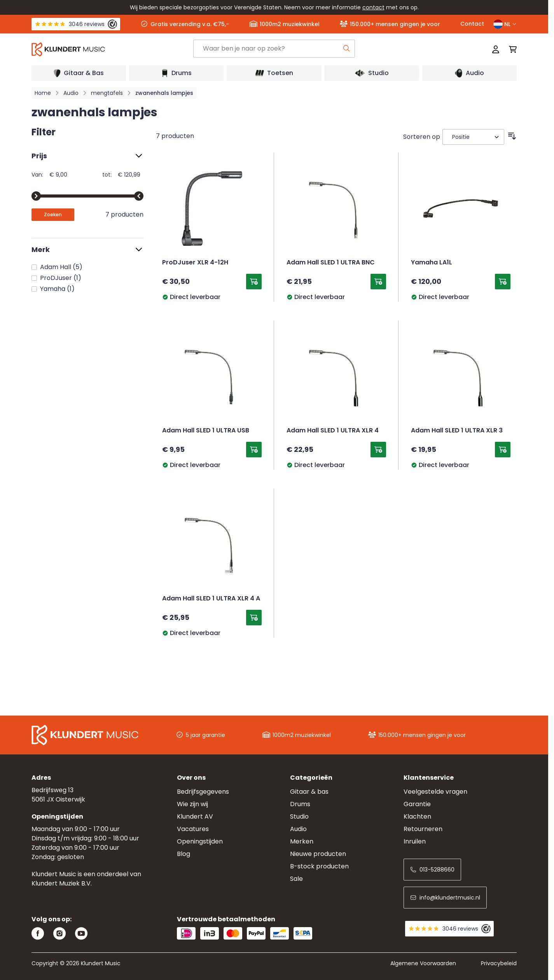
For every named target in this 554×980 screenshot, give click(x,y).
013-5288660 (432, 870)
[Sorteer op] (473, 137)
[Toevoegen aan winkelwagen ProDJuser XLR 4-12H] (254, 282)
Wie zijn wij (192, 804)
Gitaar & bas (309, 792)
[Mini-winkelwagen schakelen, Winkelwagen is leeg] (510, 49)
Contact (472, 24)
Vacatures (193, 829)
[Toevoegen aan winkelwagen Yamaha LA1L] (503, 282)
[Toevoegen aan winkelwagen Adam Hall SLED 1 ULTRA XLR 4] (378, 450)
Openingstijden (200, 841)
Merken (302, 841)
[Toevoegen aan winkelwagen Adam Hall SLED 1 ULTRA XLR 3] (503, 450)
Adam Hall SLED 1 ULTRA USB (206, 431)
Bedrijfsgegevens (203, 792)
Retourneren (423, 829)
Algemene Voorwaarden (423, 963)
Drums (300, 804)
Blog (184, 854)
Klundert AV (195, 816)
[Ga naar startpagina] (112, 49)
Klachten (417, 816)
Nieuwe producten (318, 854)
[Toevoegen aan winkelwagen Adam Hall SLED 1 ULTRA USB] (254, 450)
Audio (71, 93)
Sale (296, 879)
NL (505, 24)
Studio (299, 816)
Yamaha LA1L (432, 263)
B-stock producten (319, 866)
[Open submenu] (79, 73)
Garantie (417, 804)
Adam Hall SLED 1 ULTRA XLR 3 (457, 431)
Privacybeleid (499, 963)
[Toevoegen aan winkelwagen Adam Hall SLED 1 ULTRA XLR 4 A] (254, 618)
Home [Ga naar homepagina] (43, 93)
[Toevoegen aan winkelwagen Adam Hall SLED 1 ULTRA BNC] (378, 282)
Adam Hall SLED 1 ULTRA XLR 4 (333, 431)
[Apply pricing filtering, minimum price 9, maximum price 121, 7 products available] (53, 215)
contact (373, 7)
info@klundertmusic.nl (445, 898)
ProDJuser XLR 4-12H (195, 263)
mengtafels (107, 93)
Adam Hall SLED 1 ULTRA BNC (331, 263)
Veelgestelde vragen (435, 792)
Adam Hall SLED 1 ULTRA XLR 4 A (211, 599)
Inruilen (415, 841)
